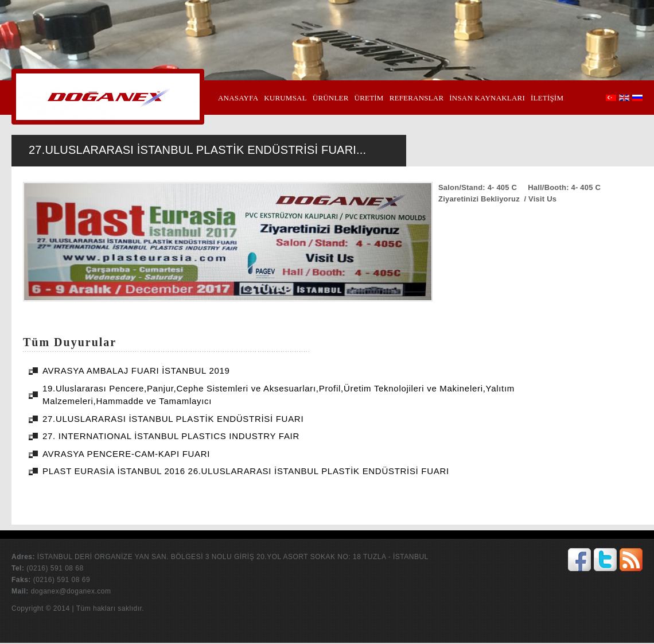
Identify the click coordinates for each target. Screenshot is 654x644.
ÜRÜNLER (331, 98)
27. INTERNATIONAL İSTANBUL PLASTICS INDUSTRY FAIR (171, 436)
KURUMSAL (285, 98)
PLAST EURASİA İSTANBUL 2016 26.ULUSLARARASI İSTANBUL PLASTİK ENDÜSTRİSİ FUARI (246, 471)
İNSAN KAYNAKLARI (487, 98)
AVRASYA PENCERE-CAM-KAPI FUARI (126, 454)
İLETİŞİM (547, 98)
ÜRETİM (369, 98)
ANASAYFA (238, 98)
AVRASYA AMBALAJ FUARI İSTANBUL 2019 (136, 371)
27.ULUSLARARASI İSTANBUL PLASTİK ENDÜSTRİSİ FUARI (173, 419)
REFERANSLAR (417, 98)
